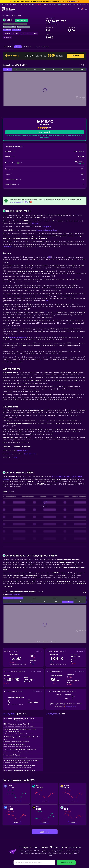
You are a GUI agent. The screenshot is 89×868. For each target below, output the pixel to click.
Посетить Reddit (80, 651)
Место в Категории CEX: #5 (20, 24)
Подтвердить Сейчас (71, 707)
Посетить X (39, 651)
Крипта (9, 15)
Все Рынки (27, 47)
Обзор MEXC (8, 47)
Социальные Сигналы (42, 47)
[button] (82, 9)
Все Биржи (44, 832)
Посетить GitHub (37, 691)
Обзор (18, 47)
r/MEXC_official (9, 714)
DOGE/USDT (71, 477)
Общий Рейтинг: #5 (8, 24)
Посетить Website (80, 671)
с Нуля (15, 457)
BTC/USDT (36, 223)
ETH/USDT (63, 477)
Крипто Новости (23, 451)
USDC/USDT (7, 479)
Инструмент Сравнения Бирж (47, 230)
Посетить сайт (44, 132)
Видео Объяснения (31, 454)
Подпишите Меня (66, 862)
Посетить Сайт (22, 20)
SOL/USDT (78, 477)
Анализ (16, 801)
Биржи (15, 15)
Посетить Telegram (37, 671)
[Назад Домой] (4, 15)
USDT (47, 301)
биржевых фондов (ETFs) (18, 337)
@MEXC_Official (15, 595)
